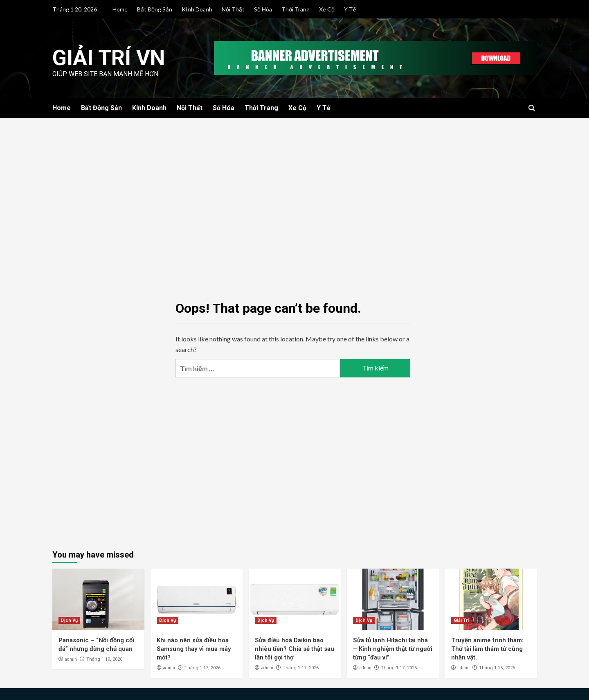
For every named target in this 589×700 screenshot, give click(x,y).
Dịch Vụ (69, 620)
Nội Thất (233, 9)
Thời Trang (296, 9)
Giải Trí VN (109, 58)
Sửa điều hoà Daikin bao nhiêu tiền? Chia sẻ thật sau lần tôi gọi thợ (294, 649)
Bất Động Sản (155, 9)
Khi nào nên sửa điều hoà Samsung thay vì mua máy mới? (194, 649)
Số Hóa (263, 9)
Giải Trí (461, 620)
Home (120, 9)
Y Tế (350, 9)
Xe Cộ (327, 9)
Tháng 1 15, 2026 (497, 668)
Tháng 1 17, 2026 (202, 668)
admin (71, 659)
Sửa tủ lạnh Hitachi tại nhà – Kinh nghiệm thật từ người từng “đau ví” (393, 649)
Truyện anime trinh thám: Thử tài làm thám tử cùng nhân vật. (487, 649)
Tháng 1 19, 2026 (104, 659)
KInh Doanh (197, 9)
